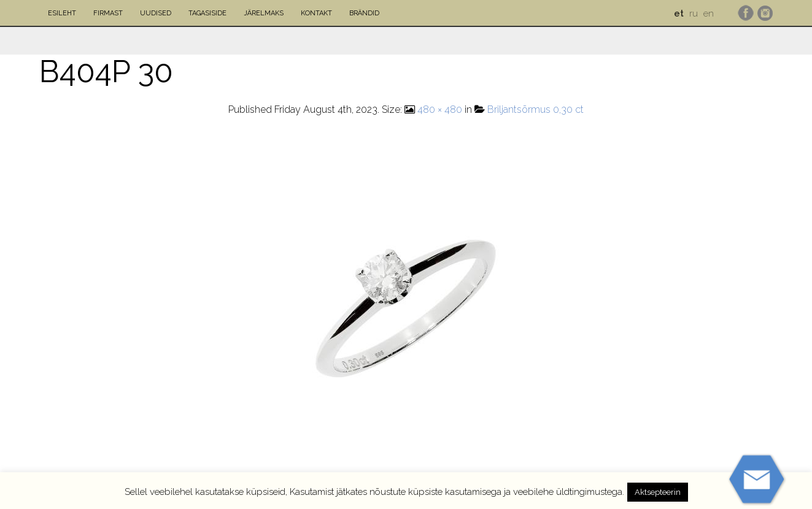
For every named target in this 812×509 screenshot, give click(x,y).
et (679, 13)
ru (694, 13)
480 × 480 (440, 109)
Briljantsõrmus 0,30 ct (536, 109)
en (709, 13)
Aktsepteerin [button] (658, 492)
